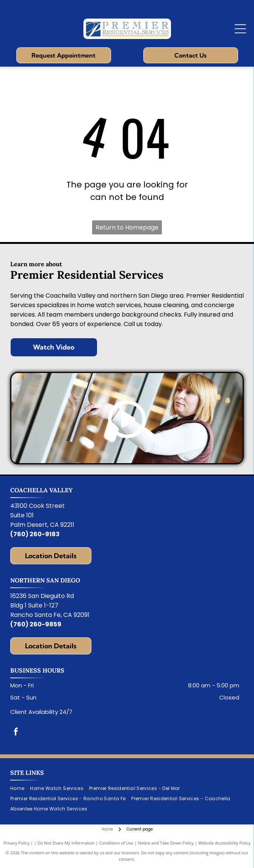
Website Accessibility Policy (224, 843)
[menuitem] (20, 789)
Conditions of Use (116, 843)
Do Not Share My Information (66, 843)
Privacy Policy (16, 843)
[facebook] (16, 733)
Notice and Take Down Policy (166, 843)
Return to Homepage (127, 227)
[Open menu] (240, 29)
